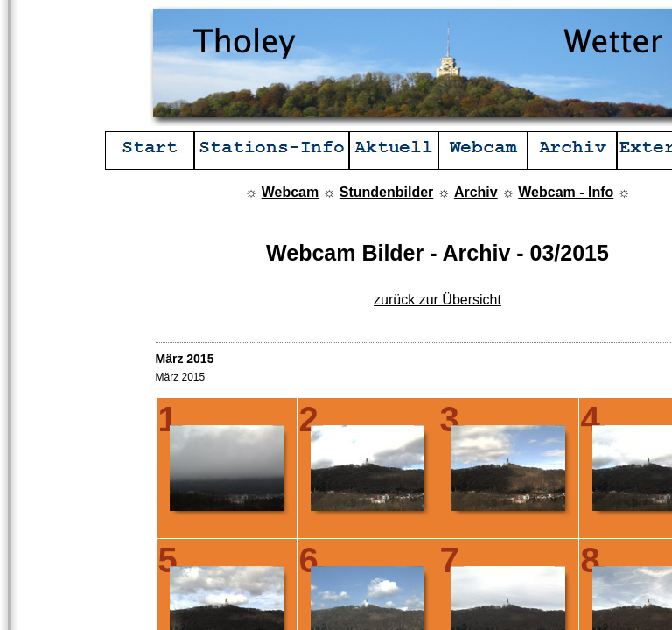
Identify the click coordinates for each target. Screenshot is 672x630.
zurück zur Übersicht (437, 300)
